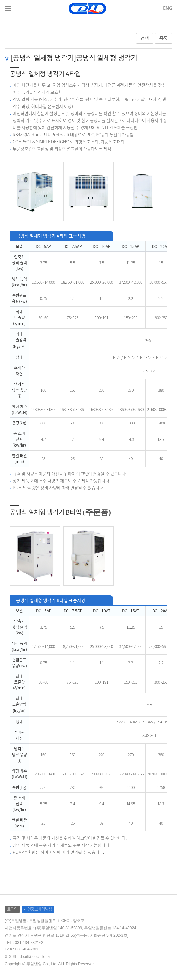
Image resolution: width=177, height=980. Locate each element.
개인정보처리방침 (38, 909)
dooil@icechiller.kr (35, 957)
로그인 (12, 909)
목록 (164, 38)
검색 (145, 38)
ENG (168, 8)
